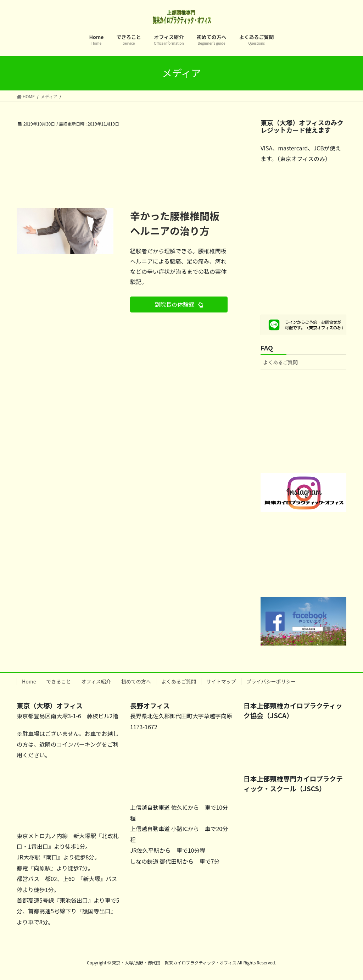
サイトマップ (221, 681)
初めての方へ (136, 681)
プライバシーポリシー (271, 681)
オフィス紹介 (96, 681)
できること (58, 681)
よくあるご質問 (280, 362)
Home (29, 681)
